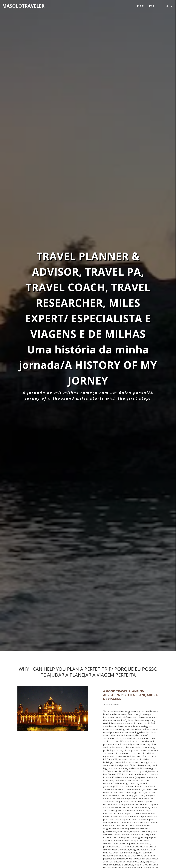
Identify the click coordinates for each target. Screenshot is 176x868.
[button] (167, 6)
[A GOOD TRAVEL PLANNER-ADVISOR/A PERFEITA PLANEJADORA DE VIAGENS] (131, 698)
